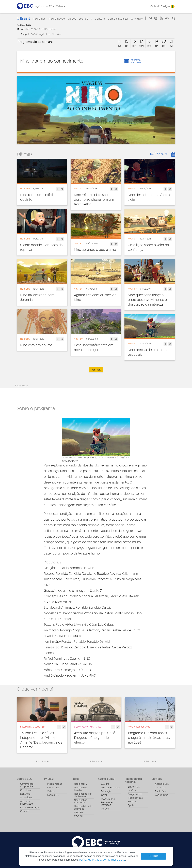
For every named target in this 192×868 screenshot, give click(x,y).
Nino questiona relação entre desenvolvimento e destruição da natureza (147, 300)
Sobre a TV (86, 19)
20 (164, 41)
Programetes (135, 794)
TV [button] (52, 6)
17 (141, 41)
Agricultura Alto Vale (50, 34)
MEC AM (79, 816)
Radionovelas (135, 798)
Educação (107, 791)
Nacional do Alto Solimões (83, 808)
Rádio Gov (161, 791)
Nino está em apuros (36, 345)
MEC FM (78, 813)
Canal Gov (161, 788)
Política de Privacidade (93, 860)
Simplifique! (26, 798)
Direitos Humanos (111, 788)
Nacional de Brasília (81, 789)
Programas (39, 19)
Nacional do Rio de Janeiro (83, 795)
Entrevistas (134, 787)
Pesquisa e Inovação (107, 804)
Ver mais (96, 370)
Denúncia (25, 794)
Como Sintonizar (118, 19)
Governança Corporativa (27, 785)
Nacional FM (81, 784)
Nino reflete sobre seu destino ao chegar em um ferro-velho (94, 200)
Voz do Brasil (162, 795)
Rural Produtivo (47, 29)
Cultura (105, 784)
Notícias (132, 791)
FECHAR (153, 856)
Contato (100, 19)
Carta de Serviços (160, 6)
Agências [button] (42, 6)
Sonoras (132, 802)
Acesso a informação (27, 803)
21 (171, 41)
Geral (104, 795)
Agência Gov (162, 784)
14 (119, 41)
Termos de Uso (116, 860)
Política (105, 809)
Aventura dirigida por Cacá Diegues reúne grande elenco (95, 738)
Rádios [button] (60, 6)
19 (156, 41)
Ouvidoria (26, 790)
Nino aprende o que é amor (95, 250)
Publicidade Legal (30, 808)
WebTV (139, 19)
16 (134, 41)
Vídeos (72, 19)
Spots (131, 805)
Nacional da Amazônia (81, 801)
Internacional (108, 799)
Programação (57, 19)
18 (149, 41)
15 (127, 41)
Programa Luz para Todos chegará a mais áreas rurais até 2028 (149, 738)
